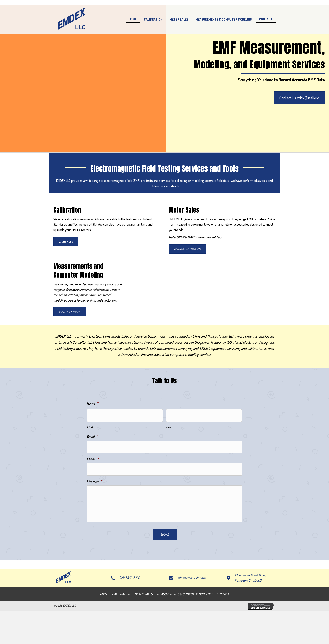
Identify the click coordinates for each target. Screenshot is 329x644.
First (90, 425)
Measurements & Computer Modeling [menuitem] (185, 617)
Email (92, 435)
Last (169, 425)
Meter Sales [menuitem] (143, 617)
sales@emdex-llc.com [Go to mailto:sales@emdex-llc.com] (191, 600)
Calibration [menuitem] (121, 617)
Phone (93, 456)
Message (95, 477)
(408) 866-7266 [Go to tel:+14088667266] (130, 600)
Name (93, 403)
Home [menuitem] (104, 616)
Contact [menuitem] (223, 616)
